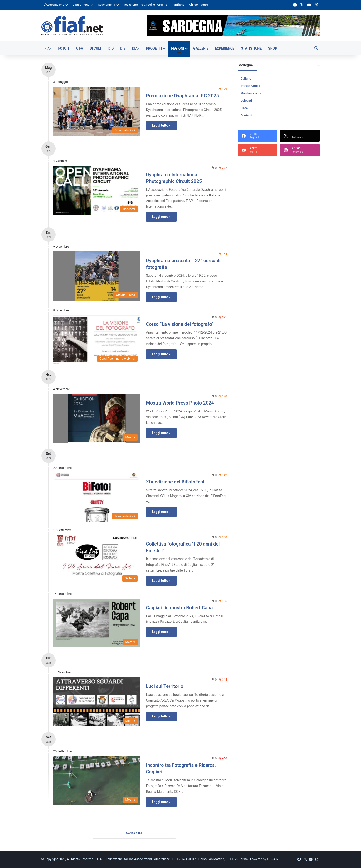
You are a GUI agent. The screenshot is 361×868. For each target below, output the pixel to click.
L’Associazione (54, 5)
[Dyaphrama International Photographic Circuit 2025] (97, 190)
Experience (225, 48)
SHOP (273, 48)
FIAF (48, 48)
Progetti (154, 48)
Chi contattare (199, 5)
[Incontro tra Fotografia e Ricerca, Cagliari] (97, 781)
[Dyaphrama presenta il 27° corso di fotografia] (97, 276)
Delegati (246, 101)
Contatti (246, 115)
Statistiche (251, 48)
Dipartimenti (81, 5)
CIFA (80, 48)
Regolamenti (106, 5)
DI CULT (96, 48)
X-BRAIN (273, 859)
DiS (123, 48)
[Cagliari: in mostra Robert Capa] (97, 623)
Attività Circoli (250, 86)
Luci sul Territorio (165, 686)
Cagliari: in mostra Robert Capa (179, 608)
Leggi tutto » (161, 125)
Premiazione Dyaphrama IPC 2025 (183, 96)
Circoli (245, 108)
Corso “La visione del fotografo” (180, 324)
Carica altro (134, 833)
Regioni (178, 48)
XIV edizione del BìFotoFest (175, 482)
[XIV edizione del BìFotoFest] (97, 497)
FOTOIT (64, 48)
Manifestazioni (251, 93)
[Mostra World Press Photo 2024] (97, 418)
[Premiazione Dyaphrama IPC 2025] (97, 111)
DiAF (136, 48)
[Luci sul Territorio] (97, 702)
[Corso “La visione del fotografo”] (97, 340)
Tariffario (178, 5)
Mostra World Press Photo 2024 (180, 403)
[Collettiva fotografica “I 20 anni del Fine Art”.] (97, 559)
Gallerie (201, 48)
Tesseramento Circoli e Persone (145, 5)
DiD (111, 48)
